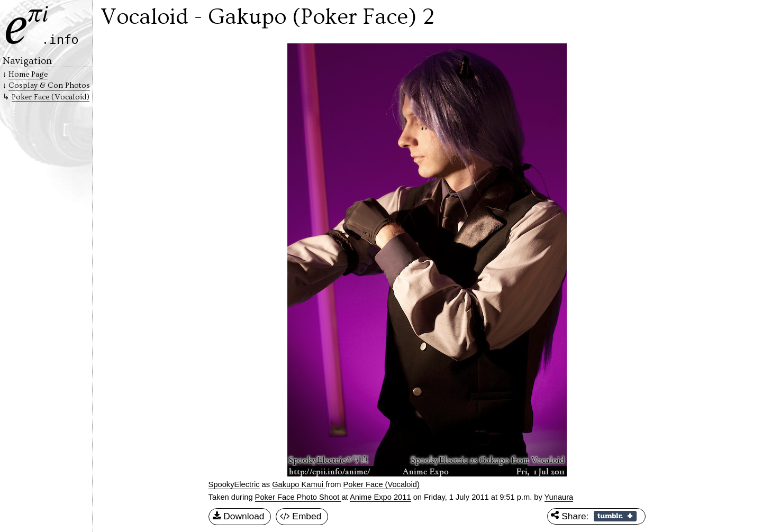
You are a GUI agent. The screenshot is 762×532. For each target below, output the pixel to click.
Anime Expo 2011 (380, 497)
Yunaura (559, 497)
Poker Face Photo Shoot (298, 497)
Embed (301, 517)
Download (239, 517)
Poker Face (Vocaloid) (382, 484)
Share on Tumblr (615, 516)
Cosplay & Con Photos (49, 85)
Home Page (28, 74)
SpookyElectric (234, 484)
